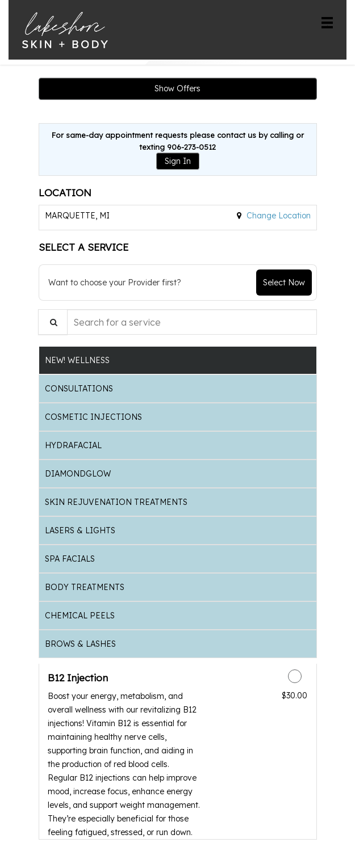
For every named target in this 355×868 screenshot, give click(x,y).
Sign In (178, 161)
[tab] (178, 360)
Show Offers (177, 89)
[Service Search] (53, 322)
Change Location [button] (277, 216)
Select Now (284, 283)
